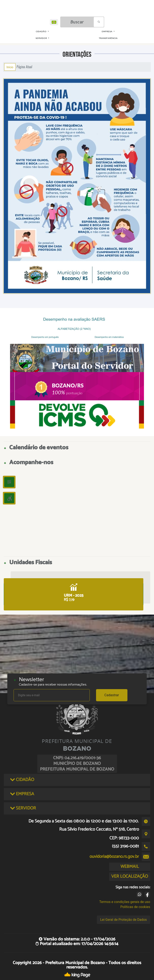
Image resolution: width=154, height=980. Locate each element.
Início (10, 67)
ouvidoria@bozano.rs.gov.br (114, 857)
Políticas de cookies (135, 907)
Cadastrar (112, 695)
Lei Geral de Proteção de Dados (124, 920)
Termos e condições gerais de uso (125, 902)
